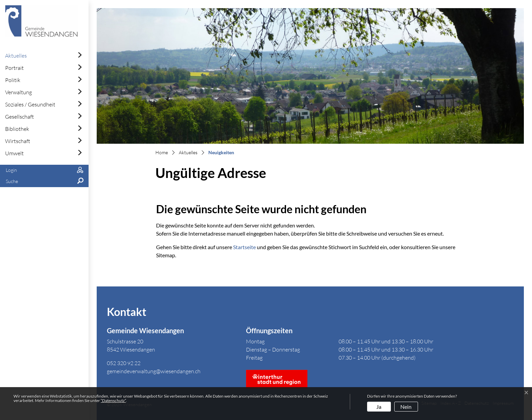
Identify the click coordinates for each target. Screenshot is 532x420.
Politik (13, 80)
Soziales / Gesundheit (30, 104)
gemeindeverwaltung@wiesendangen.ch (154, 371)
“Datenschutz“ (113, 401)
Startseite (244, 247)
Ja (379, 407)
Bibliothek (17, 129)
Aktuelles (16, 56)
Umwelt (14, 153)
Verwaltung (18, 92)
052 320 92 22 (124, 363)
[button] (44, 182)
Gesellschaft (20, 117)
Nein (406, 407)
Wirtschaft (18, 141)
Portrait (14, 68)
